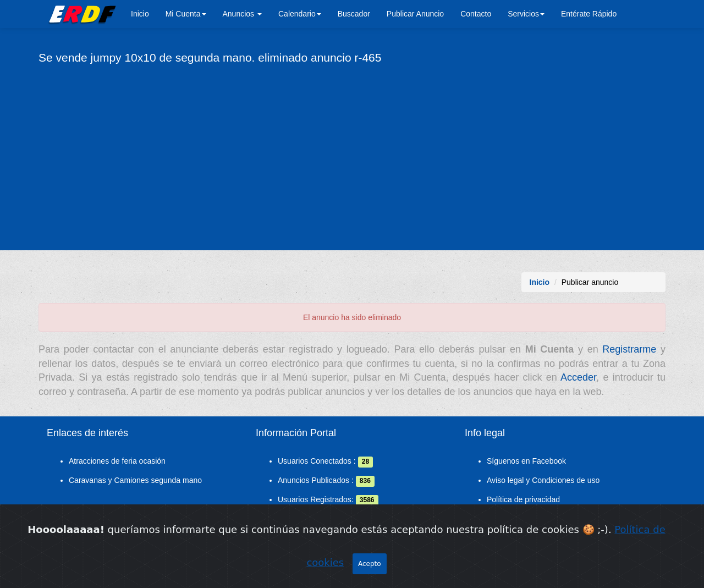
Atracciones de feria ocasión (117, 461)
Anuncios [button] (242, 14)
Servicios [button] (526, 14)
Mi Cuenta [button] (186, 14)
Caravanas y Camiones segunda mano (135, 480)
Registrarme (629, 349)
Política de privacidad (523, 499)
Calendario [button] (300, 14)
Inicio (140, 14)
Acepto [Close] (370, 568)
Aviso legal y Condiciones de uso (543, 480)
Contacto (476, 14)
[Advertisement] (352, 157)
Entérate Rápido (589, 14)
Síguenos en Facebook (526, 461)
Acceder (578, 377)
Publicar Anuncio (415, 14)
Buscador (354, 14)
